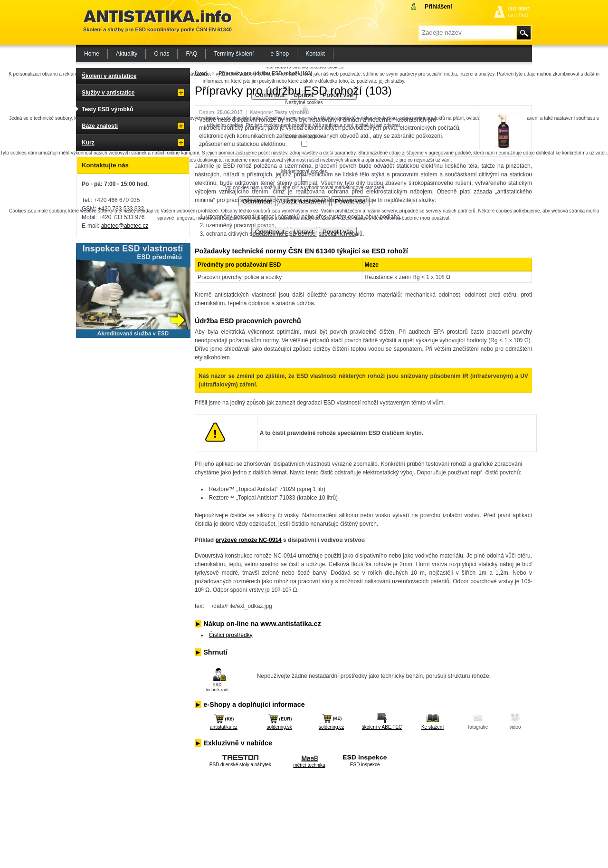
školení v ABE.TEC (382, 727)
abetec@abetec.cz (125, 226)
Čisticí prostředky (231, 635)
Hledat (524, 33)
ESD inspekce (365, 765)
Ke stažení (432, 727)
